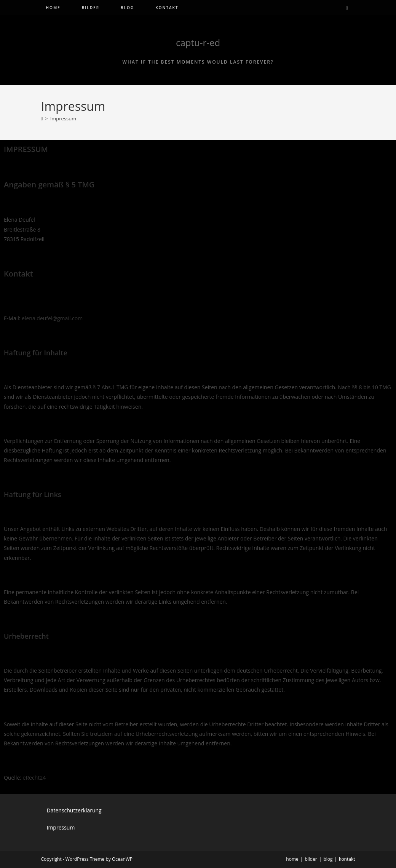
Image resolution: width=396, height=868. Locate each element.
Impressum (63, 118)
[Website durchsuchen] (347, 8)
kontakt (347, 859)
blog (328, 859)
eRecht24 (34, 778)
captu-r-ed (198, 42)
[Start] (42, 118)
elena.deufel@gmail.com (52, 318)
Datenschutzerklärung (74, 810)
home (292, 859)
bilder (311, 859)
